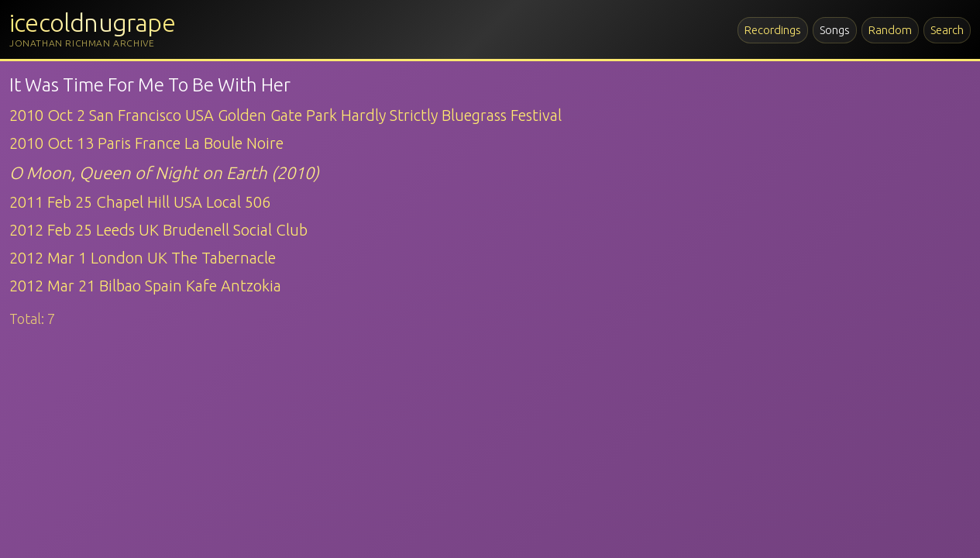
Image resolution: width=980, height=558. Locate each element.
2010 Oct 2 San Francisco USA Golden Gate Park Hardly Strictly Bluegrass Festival (285, 115)
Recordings (773, 30)
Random (890, 30)
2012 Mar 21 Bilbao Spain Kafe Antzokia (145, 286)
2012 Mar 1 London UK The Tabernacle (143, 258)
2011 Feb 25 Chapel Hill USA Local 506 (140, 202)
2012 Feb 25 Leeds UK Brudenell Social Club (158, 230)
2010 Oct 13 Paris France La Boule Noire (146, 143)
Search (947, 30)
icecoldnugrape (92, 22)
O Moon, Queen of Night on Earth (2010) (164, 172)
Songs (835, 30)
